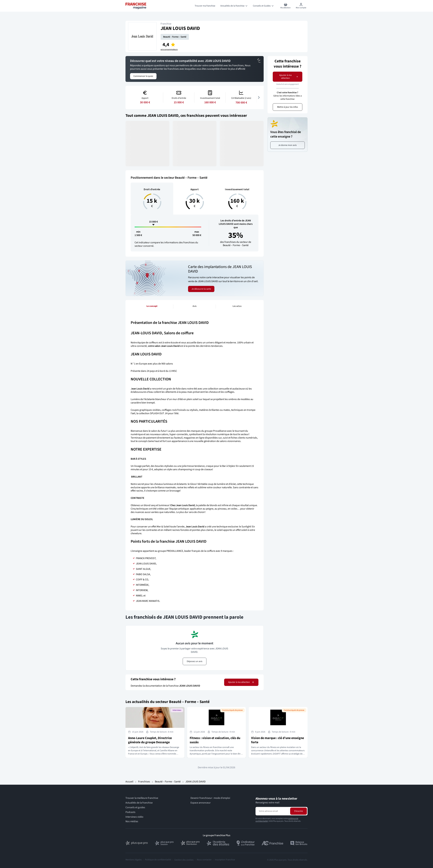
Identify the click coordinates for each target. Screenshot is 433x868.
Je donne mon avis (287, 145)
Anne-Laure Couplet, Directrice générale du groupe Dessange (150, 740)
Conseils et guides (135, 807)
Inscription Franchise (225, 860)
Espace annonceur (201, 803)
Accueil (129, 782)
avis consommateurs (169, 50)
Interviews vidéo (134, 817)
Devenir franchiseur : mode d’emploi (210, 798)
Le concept (152, 306)
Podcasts (130, 812)
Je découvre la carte (201, 289)
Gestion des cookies (184, 860)
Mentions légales (134, 860)
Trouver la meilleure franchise (142, 798)
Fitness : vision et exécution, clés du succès (215, 740)
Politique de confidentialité (158, 860)
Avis (195, 306)
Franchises (144, 782)
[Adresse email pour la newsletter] (272, 811)
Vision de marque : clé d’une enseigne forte (278, 740)
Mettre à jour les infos (288, 107)
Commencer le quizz (143, 76)
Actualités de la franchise (139, 803)
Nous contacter (204, 860)
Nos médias (132, 821)
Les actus (237, 306)
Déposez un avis (195, 661)
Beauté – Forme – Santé (175, 37)
